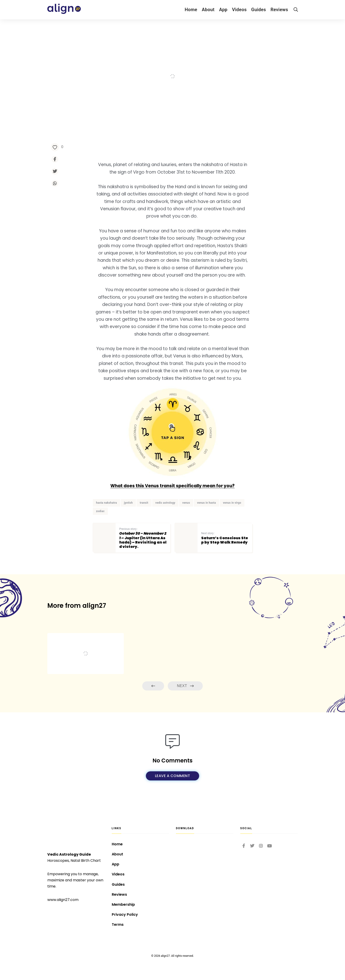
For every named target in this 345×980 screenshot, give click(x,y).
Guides (259, 10)
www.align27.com (63, 900)
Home (191, 10)
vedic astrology (165, 503)
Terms (118, 925)
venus (186, 503)
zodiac (100, 511)
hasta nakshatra (107, 503)
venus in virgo (232, 503)
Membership (123, 904)
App (223, 10)
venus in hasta (207, 503)
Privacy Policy (125, 915)
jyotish (128, 503)
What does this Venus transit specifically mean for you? (172, 486)
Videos (239, 10)
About (208, 10)
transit (144, 503)
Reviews (279, 10)
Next (185, 686)
